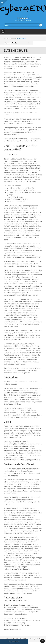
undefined (40, 25)
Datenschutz (22, 39)
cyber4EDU (23, 18)
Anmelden (14, 642)
